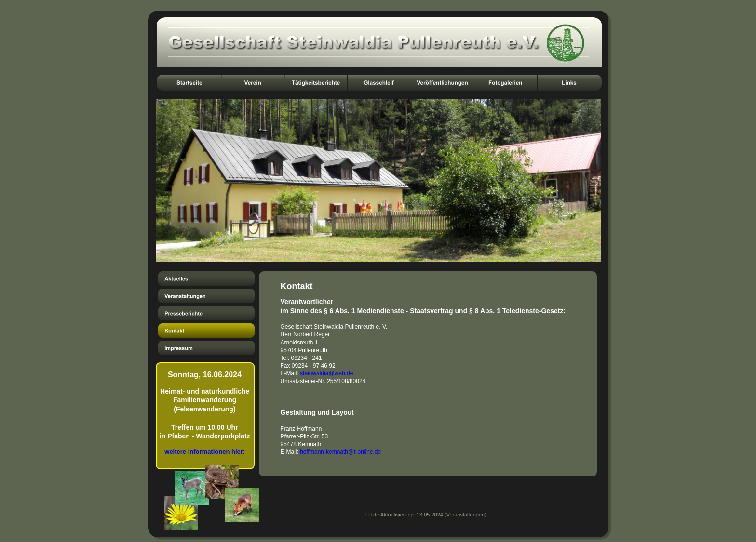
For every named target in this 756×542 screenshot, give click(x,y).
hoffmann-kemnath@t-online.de (340, 452)
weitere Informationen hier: (205, 452)
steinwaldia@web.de (326, 373)
